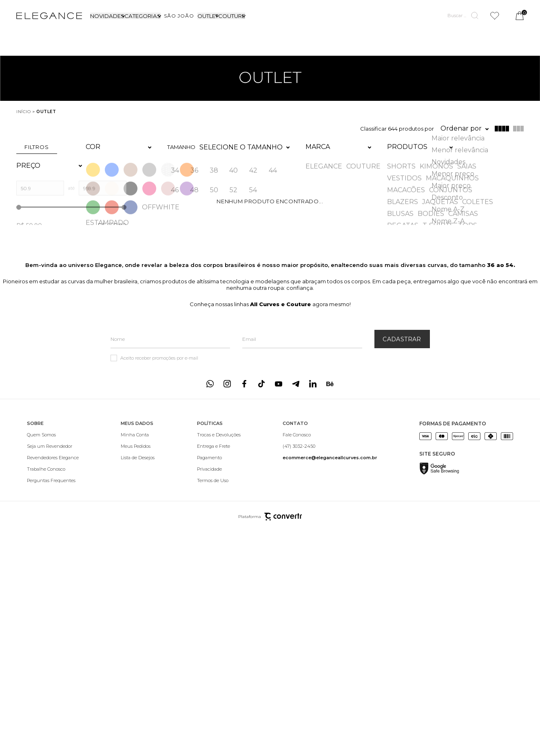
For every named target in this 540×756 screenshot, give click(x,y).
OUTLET (208, 16)
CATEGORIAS (143, 16)
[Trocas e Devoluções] (219, 416)
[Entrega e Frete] (219, 428)
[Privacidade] (219, 451)
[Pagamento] (219, 439)
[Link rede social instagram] (227, 365)
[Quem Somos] (53, 416)
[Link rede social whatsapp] (210, 365)
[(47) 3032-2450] (330, 428)
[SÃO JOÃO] (179, 16)
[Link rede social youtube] (279, 365)
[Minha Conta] (138, 416)
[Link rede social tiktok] (261, 365)
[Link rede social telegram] (296, 365)
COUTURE (232, 16)
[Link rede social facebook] (244, 365)
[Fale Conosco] (330, 416)
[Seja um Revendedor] (53, 428)
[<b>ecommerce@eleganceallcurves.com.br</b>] (330, 439)
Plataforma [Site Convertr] (270, 498)
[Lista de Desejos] (138, 439)
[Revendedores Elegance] (53, 439)
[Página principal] (49, 16)
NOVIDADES (107, 16)
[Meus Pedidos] (138, 428)
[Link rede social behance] (330, 365)
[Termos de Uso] (219, 462)
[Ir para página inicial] (23, 112)
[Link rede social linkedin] (313, 365)
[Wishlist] (495, 16)
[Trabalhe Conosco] (53, 451)
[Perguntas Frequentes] (53, 462)
